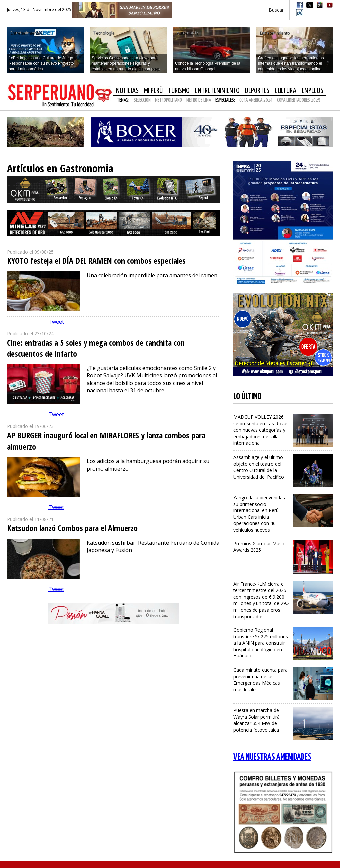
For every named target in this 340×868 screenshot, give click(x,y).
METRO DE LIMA (199, 100)
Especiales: (225, 100)
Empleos (313, 91)
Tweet (56, 322)
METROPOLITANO (169, 100)
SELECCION (142, 100)
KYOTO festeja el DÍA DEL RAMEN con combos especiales (96, 261)
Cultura (286, 91)
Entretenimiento (217, 91)
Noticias (127, 91)
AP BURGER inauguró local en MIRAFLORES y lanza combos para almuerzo (106, 441)
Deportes (257, 91)
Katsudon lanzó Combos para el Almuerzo (72, 528)
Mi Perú (153, 91)
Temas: (123, 100)
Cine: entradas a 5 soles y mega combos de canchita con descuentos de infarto (96, 348)
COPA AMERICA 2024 (256, 100)
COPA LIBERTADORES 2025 (299, 100)
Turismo (179, 91)
